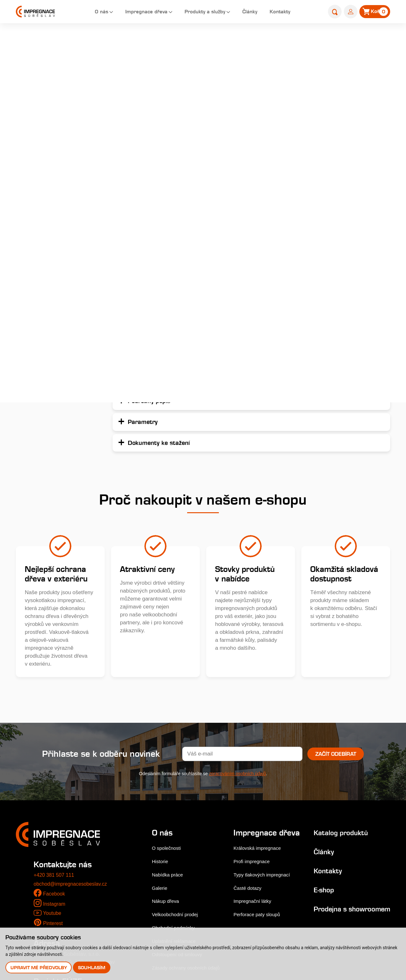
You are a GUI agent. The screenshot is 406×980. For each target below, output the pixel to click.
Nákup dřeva (167, 812)
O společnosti (168, 759)
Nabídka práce (170, 785)
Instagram (55, 815)
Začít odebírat (336, 665)
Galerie (161, 799)
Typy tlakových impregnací (265, 795)
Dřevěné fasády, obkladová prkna (55, 127)
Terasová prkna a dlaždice (54, 104)
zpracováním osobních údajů (237, 685)
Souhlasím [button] (93, 967)
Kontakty (281, 13)
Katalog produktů (335, 743)
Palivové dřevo (40, 312)
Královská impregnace (259, 768)
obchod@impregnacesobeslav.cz (73, 795)
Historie (161, 772)
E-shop (183, 40)
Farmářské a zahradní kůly (54, 220)
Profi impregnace (253, 781)
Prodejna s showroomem (328, 824)
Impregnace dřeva (137, 13)
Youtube (53, 824)
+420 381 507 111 (56, 786)
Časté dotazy (249, 808)
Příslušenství (38, 289)
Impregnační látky (254, 821)
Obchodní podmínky (176, 839)
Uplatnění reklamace (177, 852)
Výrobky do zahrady (46, 266)
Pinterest (54, 834)
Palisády (207, 40)
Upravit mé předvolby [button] (39, 967)
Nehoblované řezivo (46, 243)
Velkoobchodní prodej (178, 826)
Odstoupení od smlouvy (180, 866)
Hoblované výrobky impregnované (45, 173)
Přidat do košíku (345, 266)
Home (161, 40)
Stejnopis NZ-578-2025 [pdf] (67, 912)
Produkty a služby (200, 13)
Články (248, 13)
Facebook (55, 805)
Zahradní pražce (42, 150)
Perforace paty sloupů (259, 835)
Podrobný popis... (258, 134)
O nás (88, 13)
